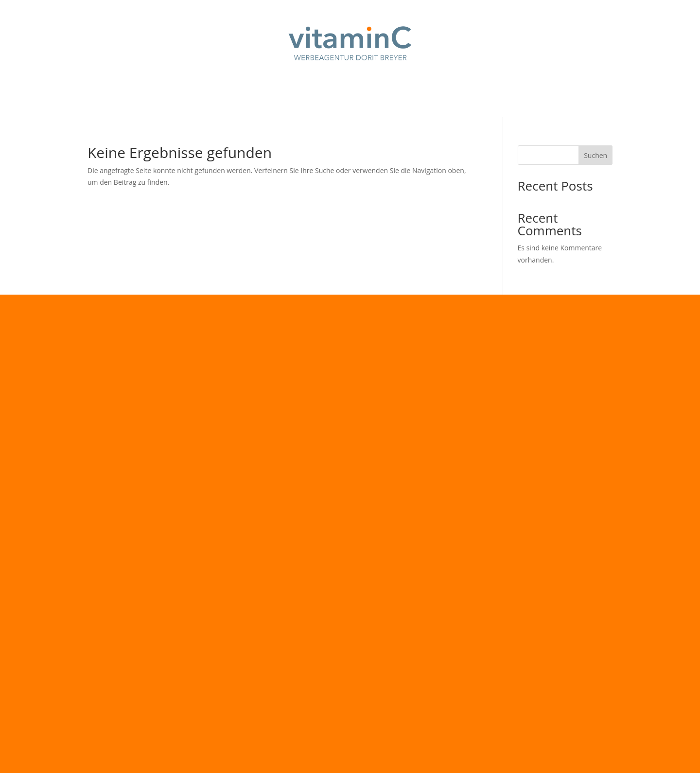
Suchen (595, 155)
